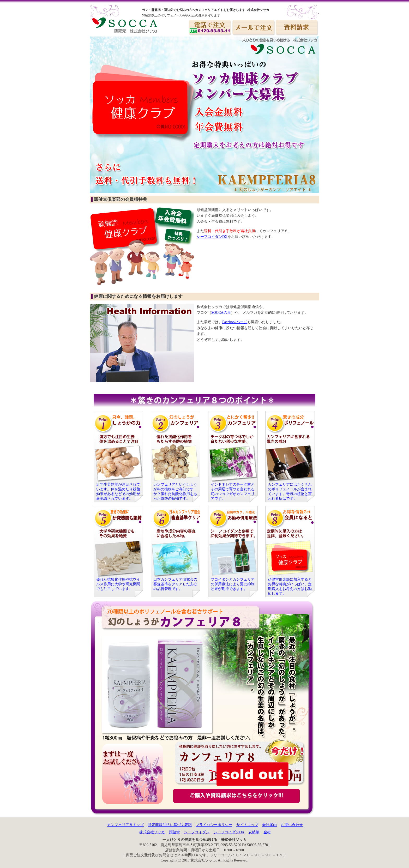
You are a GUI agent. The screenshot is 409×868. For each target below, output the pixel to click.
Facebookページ (235, 322)
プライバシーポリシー (214, 825)
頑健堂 (175, 832)
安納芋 (254, 832)
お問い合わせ (292, 825)
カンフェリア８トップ (125, 825)
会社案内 (269, 825)
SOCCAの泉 (221, 313)
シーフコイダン (197, 832)
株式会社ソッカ (152, 832)
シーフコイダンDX (212, 237)
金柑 (267, 832)
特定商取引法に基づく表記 (170, 825)
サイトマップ (247, 825)
